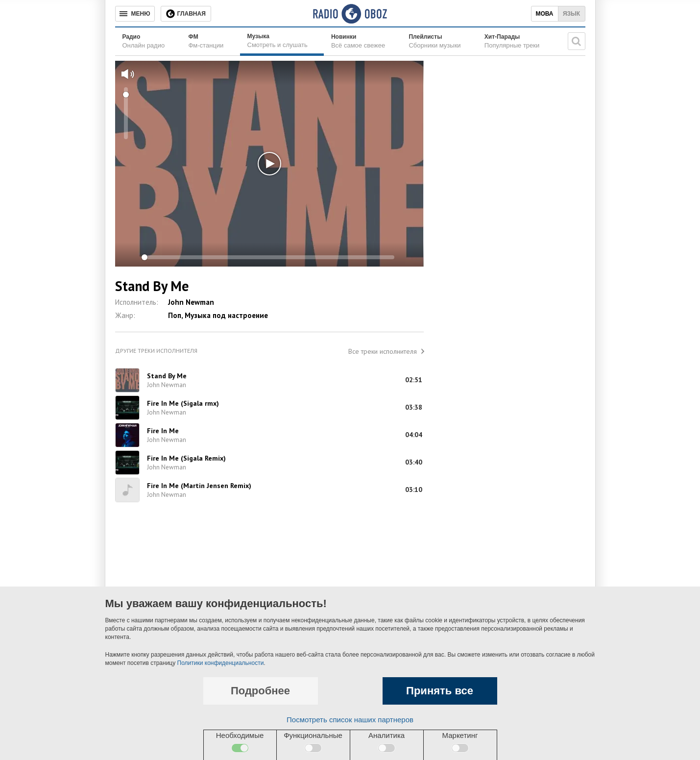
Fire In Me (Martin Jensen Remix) (199, 486)
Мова (544, 14)
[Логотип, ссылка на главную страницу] (350, 14)
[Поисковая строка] (577, 41)
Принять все (440, 691)
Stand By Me (167, 376)
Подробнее (260, 691)
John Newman (191, 302)
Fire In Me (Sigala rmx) (183, 403)
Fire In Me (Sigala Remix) (186, 458)
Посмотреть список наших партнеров (350, 720)
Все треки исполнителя (383, 351)
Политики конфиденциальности (221, 663)
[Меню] (135, 14)
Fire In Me (163, 431)
